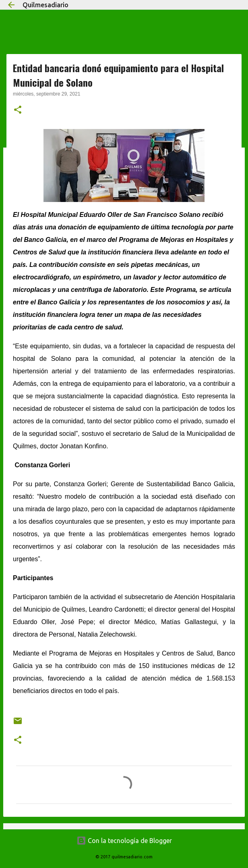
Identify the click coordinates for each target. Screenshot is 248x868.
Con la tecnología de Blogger (124, 841)
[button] (18, 110)
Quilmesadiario (45, 5)
